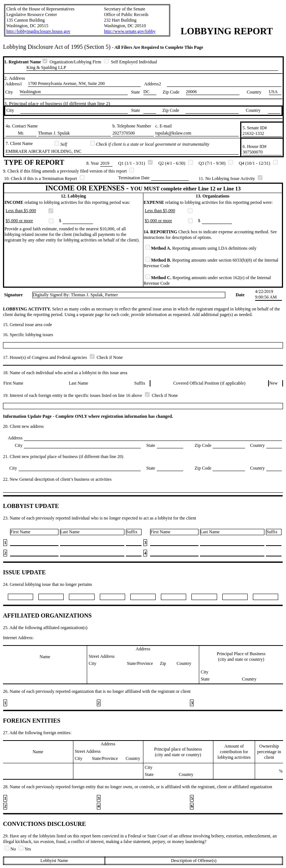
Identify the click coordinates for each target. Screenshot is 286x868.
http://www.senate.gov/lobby (130, 31)
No (11, 849)
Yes (25, 849)
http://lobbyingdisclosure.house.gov (38, 31)
